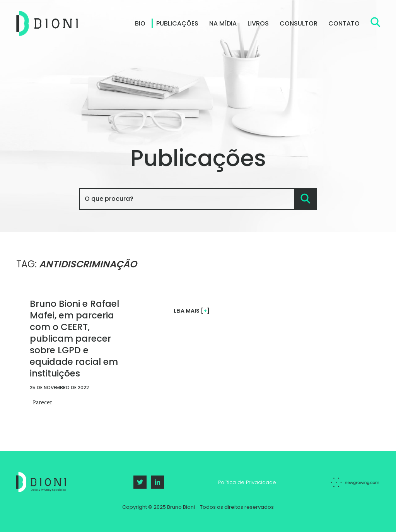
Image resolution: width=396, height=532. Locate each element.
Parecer (43, 401)
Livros (258, 23)
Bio (140, 23)
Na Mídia (223, 23)
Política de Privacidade (247, 482)
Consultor (299, 23)
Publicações (177, 23)
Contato (344, 23)
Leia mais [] (192, 311)
